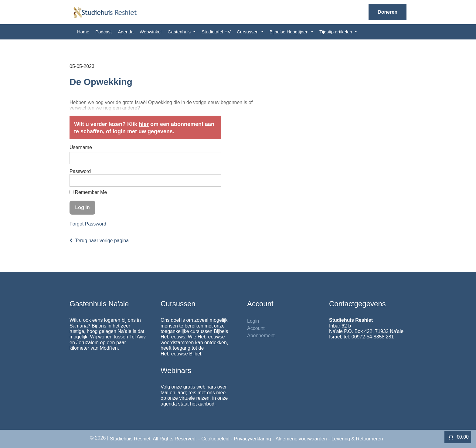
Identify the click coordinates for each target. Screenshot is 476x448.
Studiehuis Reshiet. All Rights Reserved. (153, 439)
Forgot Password (88, 224)
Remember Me (88, 192)
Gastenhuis (180, 32)
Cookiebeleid (215, 439)
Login (253, 321)
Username (81, 147)
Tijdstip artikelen (336, 32)
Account (256, 328)
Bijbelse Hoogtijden (290, 32)
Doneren (388, 12)
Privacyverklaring (253, 439)
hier (144, 124)
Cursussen (248, 32)
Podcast (104, 32)
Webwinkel (151, 32)
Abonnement (261, 336)
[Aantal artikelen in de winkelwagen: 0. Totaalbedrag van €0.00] (458, 437)
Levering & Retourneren (357, 439)
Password (80, 171)
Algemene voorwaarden (301, 439)
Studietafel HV (216, 32)
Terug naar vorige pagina (102, 241)
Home (83, 32)
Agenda (126, 32)
